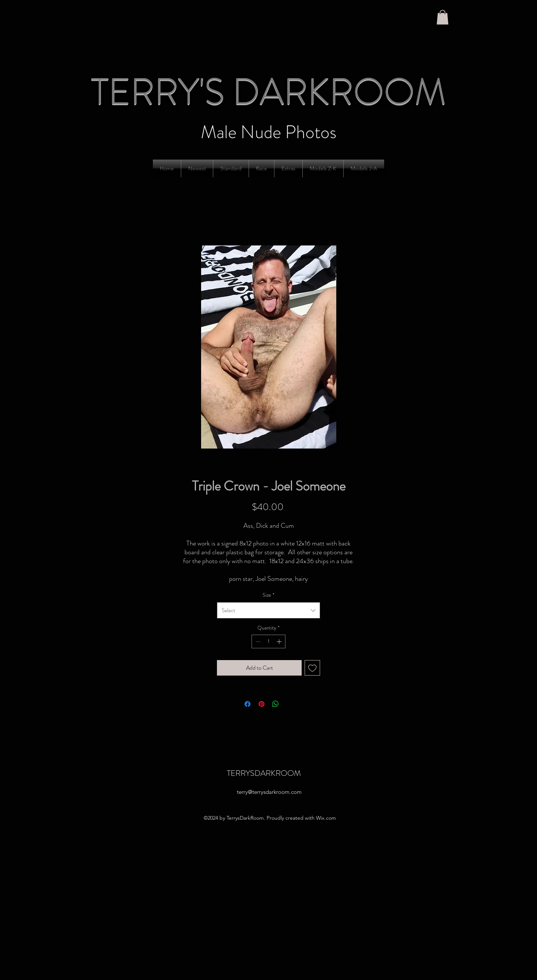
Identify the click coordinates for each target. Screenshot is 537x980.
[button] (443, 17)
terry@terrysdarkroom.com (269, 792)
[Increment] (280, 641)
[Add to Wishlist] (312, 668)
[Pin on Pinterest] (262, 704)
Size (268, 595)
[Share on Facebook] (248, 704)
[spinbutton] (268, 641)
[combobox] (268, 610)
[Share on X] (289, 704)
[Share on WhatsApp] (275, 704)
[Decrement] (257, 641)
